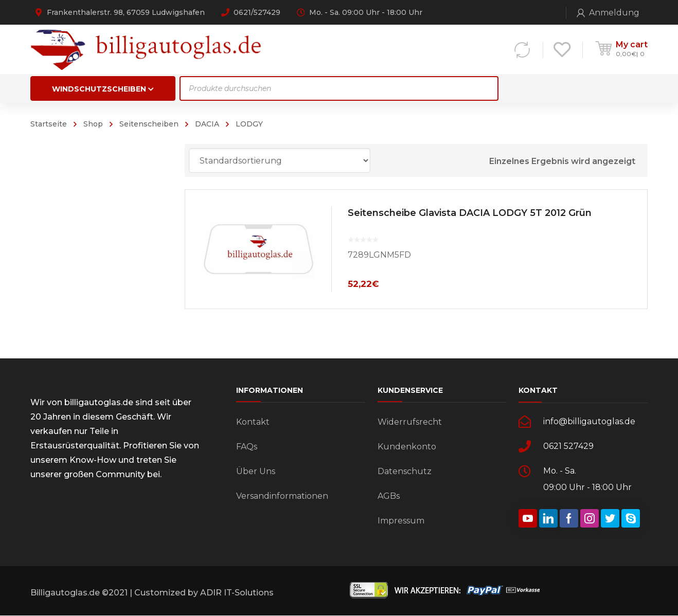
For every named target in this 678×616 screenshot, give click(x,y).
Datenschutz (405, 471)
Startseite (49, 124)
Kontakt (253, 422)
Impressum (401, 521)
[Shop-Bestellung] (280, 160)
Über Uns (256, 471)
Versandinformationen (282, 496)
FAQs (247, 447)
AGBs (389, 496)
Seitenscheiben (149, 124)
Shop (93, 124)
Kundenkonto (407, 447)
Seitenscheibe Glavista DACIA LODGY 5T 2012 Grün (470, 213)
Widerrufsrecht (410, 422)
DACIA (207, 124)
